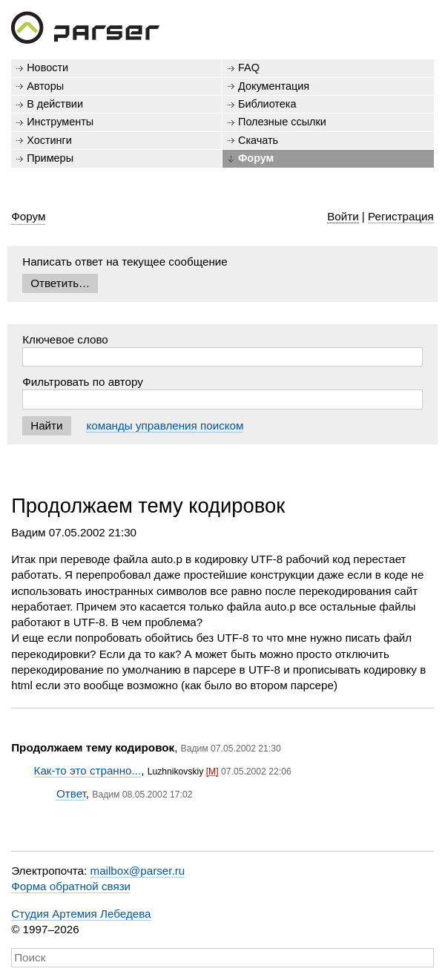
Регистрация (401, 216)
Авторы (45, 86)
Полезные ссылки (282, 122)
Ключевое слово (65, 339)
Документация (274, 86)
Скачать (258, 140)
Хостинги (49, 140)
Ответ (71, 793)
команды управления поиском (165, 425)
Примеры (50, 158)
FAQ (249, 68)
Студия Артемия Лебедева (81, 914)
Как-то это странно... (88, 770)
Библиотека (267, 104)
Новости (47, 68)
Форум (256, 158)
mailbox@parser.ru (138, 871)
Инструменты (60, 122)
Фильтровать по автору (83, 382)
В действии (55, 104)
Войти (343, 216)
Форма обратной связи (71, 886)
